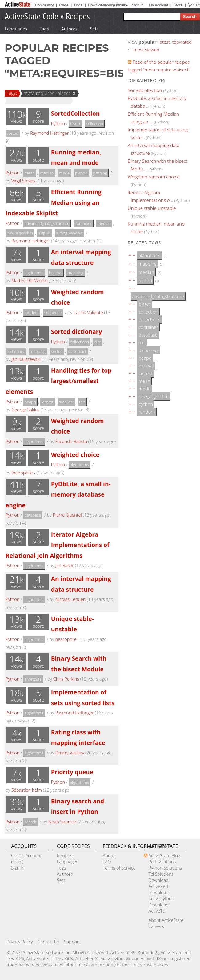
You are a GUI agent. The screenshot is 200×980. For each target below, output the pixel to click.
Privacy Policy (20, 942)
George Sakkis (25, 410)
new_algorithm (20, 233)
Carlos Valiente (88, 312)
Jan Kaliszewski (26, 359)
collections (79, 342)
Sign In (138, 5)
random (32, 313)
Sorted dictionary (77, 332)
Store (178, 5)
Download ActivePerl (158, 883)
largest (48, 402)
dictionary (16, 351)
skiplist (44, 233)
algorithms (34, 273)
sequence (53, 313)
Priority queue (72, 772)
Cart (196, 5)
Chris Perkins (66, 679)
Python (58, 124)
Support (72, 942)
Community (44, 5)
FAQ (107, 862)
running (100, 173)
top (82, 402)
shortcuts (33, 679)
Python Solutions (165, 868)
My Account (158, 5)
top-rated (182, 42)
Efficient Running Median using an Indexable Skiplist (54, 202)
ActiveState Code (31, 16)
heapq (30, 402)
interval (56, 273)
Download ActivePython (161, 896)
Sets (94, 29)
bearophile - (23, 473)
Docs (78, 5)
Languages (16, 29)
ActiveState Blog (164, 856)
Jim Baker (65, 565)
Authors (69, 29)
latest (164, 42)
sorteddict (77, 351)
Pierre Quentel (67, 515)
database (33, 515)
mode (64, 173)
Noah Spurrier (62, 822)
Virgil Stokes (23, 181)
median (47, 173)
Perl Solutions (162, 862)
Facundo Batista (71, 441)
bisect (75, 124)
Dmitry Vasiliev (70, 753)
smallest (66, 402)
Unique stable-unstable (152, 208)
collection (95, 124)
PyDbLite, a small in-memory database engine (58, 494)
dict (98, 342)
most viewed (146, 50)
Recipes (78, 16)
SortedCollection (76, 113)
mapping (76, 273)
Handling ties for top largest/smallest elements (58, 381)
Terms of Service (119, 868)
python (81, 173)
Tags (44, 29)
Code (64, 5)
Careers (156, 926)
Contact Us (48, 942)
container (83, 223)
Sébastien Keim (27, 790)
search (31, 822)
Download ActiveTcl (158, 908)
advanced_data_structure (47, 223)
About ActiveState (166, 920)
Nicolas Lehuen (71, 599)
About (109, 856)
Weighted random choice (154, 177)
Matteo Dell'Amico (29, 280)
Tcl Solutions (161, 874)
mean (30, 173)
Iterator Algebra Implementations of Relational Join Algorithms (57, 545)
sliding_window (69, 233)
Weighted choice (75, 455)
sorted (13, 133)
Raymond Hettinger (49, 133)
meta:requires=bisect (46, 93)
